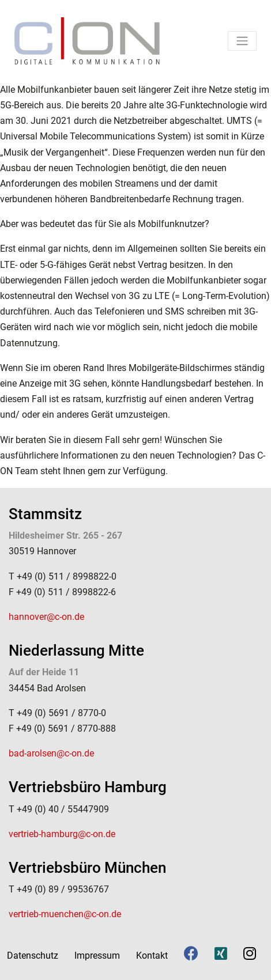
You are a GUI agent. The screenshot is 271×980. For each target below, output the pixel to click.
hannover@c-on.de (46, 617)
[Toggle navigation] (242, 41)
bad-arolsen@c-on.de (51, 753)
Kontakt (152, 956)
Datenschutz (33, 956)
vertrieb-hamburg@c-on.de (62, 834)
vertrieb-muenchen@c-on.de (65, 914)
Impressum (97, 956)
